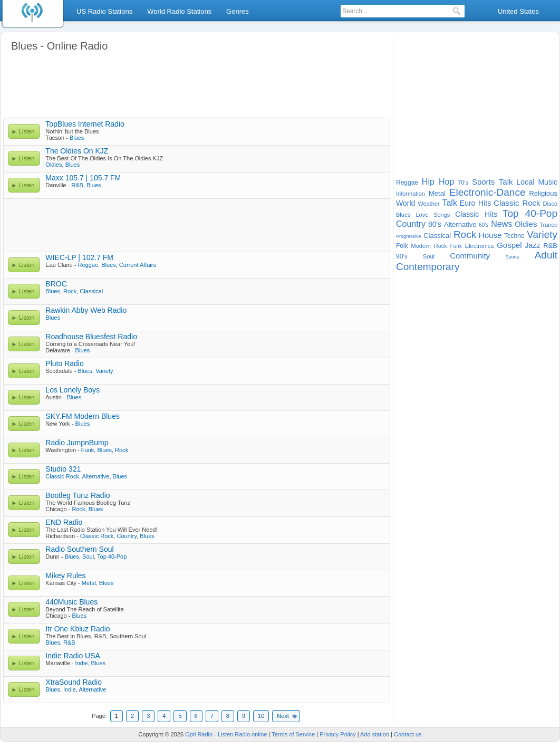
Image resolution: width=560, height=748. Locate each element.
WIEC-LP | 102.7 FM (79, 257)
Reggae (88, 265)
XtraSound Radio (74, 682)
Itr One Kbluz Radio (78, 629)
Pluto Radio (64, 363)
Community (470, 256)
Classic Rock (62, 476)
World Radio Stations (179, 11)
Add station (375, 734)
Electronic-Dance (487, 192)
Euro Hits (475, 203)
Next (283, 716)
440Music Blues (71, 602)
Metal (89, 583)
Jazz (533, 245)
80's (435, 224)
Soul (88, 557)
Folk (402, 246)
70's (463, 183)
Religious (543, 193)
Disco (551, 204)
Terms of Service (293, 734)
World (405, 203)
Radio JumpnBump (77, 443)
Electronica (479, 246)
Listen (27, 131)
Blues (77, 138)
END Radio (64, 522)
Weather (428, 204)
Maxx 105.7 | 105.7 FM (83, 178)
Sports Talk (493, 182)
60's (484, 225)
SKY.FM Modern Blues (83, 416)
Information (411, 194)
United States (518, 11)
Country (127, 536)
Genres (238, 11)
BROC (56, 284)
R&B (77, 185)
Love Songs (433, 215)
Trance (548, 225)
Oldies (54, 165)
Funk (88, 450)
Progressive (409, 236)
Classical (91, 291)
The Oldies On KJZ (77, 151)
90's (402, 256)
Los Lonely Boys (73, 390)
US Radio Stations (104, 11)
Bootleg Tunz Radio (78, 495)
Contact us (408, 734)
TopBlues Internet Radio (85, 124)
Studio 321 (63, 469)
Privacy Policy (337, 734)
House (490, 235)
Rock (70, 291)
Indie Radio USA (73, 656)
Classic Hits (476, 214)
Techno (514, 236)
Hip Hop (438, 182)
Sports (512, 257)
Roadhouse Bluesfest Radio (91, 337)
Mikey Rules (65, 576)
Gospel (509, 245)
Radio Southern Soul (79, 549)
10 (261, 716)
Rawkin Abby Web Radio (86, 310)
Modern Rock (429, 246)
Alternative (95, 476)
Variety (104, 371)
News (501, 224)
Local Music (537, 182)
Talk (449, 203)
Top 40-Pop (112, 557)
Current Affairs (138, 265)
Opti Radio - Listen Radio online (226, 734)
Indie (82, 663)
